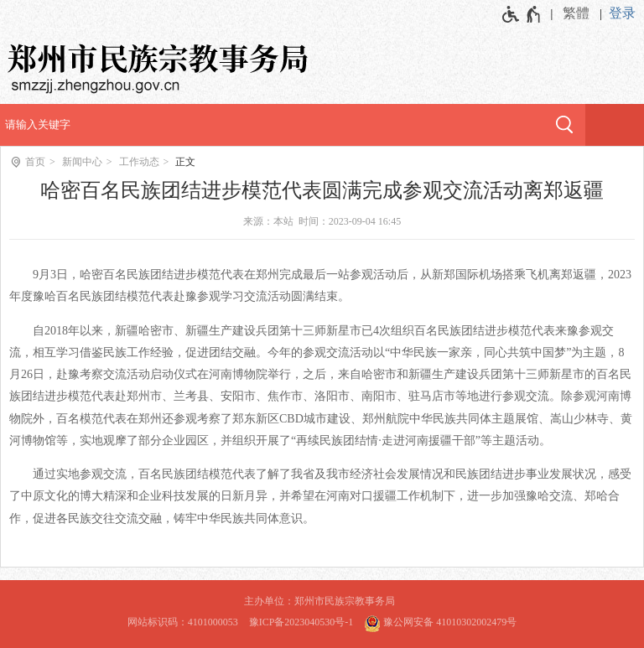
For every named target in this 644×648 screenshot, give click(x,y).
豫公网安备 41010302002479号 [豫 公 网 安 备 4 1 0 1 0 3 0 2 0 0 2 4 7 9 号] (440, 621)
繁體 (576, 13)
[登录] (626, 13)
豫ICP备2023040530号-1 (301, 622)
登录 (622, 13)
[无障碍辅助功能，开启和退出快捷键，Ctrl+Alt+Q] (522, 14)
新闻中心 (82, 162)
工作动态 (139, 162)
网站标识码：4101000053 (183, 622)
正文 (185, 162)
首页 (35, 162)
